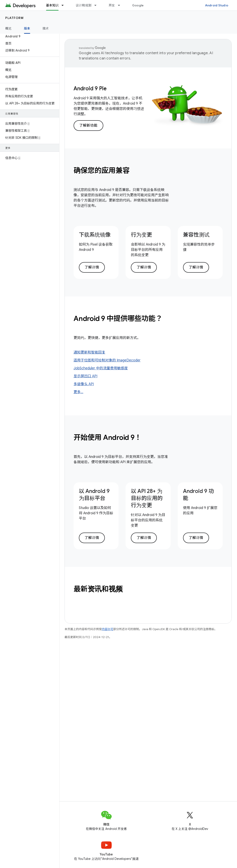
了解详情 (92, 267)
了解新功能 (88, 126)
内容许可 (107, 629)
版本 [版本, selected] (27, 28)
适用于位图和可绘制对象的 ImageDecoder (107, 360)
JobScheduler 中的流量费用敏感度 (101, 368)
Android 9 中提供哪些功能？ (118, 318)
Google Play (141, 5)
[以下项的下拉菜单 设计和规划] (97, 5)
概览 (8, 28)
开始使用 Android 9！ (107, 437)
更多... (78, 392)
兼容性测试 (196, 235)
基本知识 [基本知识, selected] (52, 5)
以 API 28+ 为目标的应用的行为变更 (147, 498)
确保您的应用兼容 (102, 170)
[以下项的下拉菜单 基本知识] (65, 5)
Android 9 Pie (90, 89)
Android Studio (217, 5)
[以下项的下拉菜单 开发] (121, 5)
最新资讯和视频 (98, 589)
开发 (112, 5)
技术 (46, 28)
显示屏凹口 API (85, 376)
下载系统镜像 (95, 235)
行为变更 (141, 235)
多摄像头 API (84, 384)
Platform (14, 18)
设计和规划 (84, 5)
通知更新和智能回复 (89, 352)
